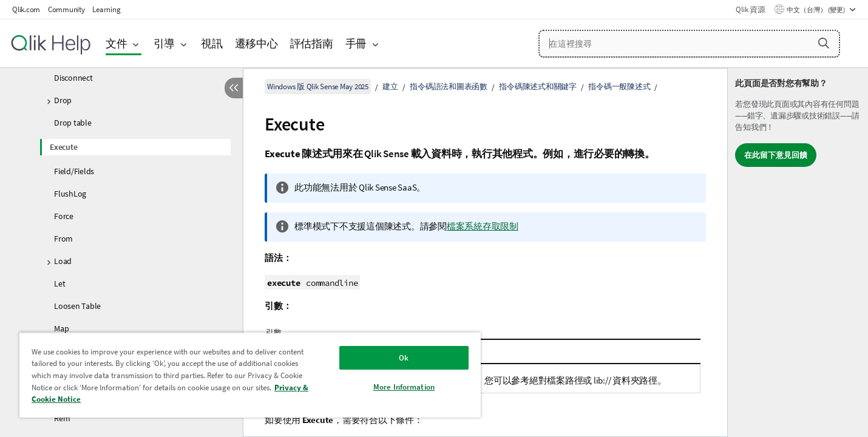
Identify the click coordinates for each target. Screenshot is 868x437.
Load (63, 261)
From (63, 239)
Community (66, 9)
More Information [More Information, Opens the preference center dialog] (404, 387)
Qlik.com (26, 9)
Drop (63, 100)
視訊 (212, 43)
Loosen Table (77, 306)
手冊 (356, 43)
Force (64, 216)
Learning (106, 9)
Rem (62, 418)
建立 (390, 86)
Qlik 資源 (750, 9)
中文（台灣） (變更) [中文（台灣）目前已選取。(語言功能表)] (816, 10)
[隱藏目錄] (234, 88)
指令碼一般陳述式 (619, 86)
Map (61, 328)
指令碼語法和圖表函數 (449, 86)
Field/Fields (74, 171)
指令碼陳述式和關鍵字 (538, 86)
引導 (164, 43)
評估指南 (312, 43)
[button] (824, 43)
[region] (250, 375)
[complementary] (798, 252)
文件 (117, 43)
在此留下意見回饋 (776, 155)
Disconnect (73, 78)
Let (59, 283)
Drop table (73, 123)
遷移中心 (256, 43)
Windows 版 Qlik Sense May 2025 (318, 86)
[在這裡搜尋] (690, 44)
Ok (404, 358)
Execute (63, 147)
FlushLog (70, 194)
